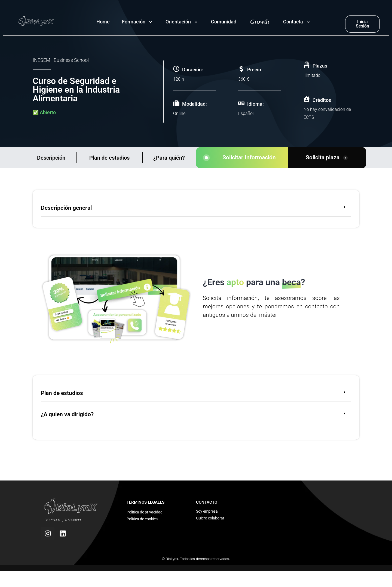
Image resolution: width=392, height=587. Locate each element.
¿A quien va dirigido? (67, 414)
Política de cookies (142, 519)
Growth (260, 22)
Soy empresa (207, 511)
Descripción (51, 158)
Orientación (178, 22)
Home (103, 22)
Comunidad (224, 22)
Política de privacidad (145, 512)
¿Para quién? (169, 158)
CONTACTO (207, 502)
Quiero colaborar (210, 518)
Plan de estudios (109, 158)
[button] (196, 209)
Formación (134, 22)
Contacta (293, 22)
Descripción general (66, 208)
